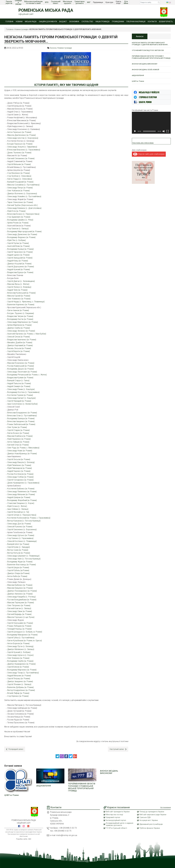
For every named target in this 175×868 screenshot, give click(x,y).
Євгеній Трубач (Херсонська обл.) (23, 205)
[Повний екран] (168, 134)
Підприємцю (98, 2)
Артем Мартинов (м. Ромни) (19, 325)
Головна (9, 22)
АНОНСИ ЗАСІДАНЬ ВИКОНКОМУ (109, 772)
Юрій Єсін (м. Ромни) (16, 211)
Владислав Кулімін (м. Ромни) (20, 378)
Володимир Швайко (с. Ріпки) (20, 220)
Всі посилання (166, 807)
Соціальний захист (56, 2)
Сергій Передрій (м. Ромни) (19, 401)
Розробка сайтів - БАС (24, 839)
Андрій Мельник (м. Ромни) (19, 676)
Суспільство (87, 22)
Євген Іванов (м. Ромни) (18, 310)
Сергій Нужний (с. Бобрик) (19, 652)
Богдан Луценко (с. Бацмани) (21, 313)
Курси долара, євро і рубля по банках (143, 146)
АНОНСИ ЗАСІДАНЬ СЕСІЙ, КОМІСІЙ (146, 72)
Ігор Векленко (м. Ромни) (19, 173)
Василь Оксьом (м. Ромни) (19, 348)
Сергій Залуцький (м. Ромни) (20, 258)
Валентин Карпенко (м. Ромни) (21, 305)
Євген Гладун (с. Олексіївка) (20, 179)
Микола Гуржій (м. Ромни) (19, 296)
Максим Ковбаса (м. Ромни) (20, 436)
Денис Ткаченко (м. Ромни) (19, 153)
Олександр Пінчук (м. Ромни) (20, 188)
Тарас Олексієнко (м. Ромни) (20, 202)
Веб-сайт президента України (118, 811)
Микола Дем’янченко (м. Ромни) (22, 135)
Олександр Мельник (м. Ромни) (21, 494)
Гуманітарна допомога (80, 2)
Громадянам (118, 22)
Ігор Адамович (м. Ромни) (19, 217)
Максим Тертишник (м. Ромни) (21, 603)
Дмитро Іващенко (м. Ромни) (20, 681)
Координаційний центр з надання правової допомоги (120, 824)
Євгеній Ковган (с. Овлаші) (19, 608)
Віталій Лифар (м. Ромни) (18, 693)
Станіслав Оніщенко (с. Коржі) (21, 503)
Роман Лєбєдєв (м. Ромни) (19, 626)
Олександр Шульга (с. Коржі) (20, 655)
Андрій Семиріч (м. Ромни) (19, 386)
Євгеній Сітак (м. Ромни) (18, 445)
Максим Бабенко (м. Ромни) (20, 585)
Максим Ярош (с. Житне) (18, 284)
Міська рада (31, 22)
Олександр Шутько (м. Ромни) (21, 535)
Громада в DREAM (18, 2)
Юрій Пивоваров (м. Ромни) (20, 468)
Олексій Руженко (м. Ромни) (20, 527)
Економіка (74, 22)
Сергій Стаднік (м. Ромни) (18, 430)
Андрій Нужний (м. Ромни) (19, 269)
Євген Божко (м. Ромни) (18, 433)
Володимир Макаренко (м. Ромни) (22, 635)
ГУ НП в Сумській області (117, 828)
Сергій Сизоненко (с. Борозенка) (22, 530)
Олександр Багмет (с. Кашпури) (21, 398)
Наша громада (103, 22)
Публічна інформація (136, 22)
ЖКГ (89, 2)
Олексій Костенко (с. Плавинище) (22, 541)
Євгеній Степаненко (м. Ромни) (21, 158)
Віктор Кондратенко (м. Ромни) (21, 690)
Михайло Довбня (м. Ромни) (20, 343)
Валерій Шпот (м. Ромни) (18, 544)
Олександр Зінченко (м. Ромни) (21, 331)
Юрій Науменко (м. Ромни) (19, 439)
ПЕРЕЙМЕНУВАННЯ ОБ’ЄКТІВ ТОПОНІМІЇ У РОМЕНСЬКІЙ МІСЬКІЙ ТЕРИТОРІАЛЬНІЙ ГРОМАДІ (82, 787)
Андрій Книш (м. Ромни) (18, 261)
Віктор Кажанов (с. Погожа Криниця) (24, 521)
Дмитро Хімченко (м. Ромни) (20, 594)
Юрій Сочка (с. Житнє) (17, 506)
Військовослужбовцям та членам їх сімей (34, 2)
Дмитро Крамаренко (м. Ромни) (21, 664)
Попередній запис (15, 749)
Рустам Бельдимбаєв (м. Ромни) (22, 600)
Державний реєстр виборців (152, 824)
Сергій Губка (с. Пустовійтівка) (21, 638)
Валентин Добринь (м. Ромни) (20, 687)
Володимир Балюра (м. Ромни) (21, 418)
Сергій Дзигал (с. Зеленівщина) (21, 281)
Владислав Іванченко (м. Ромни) (22, 340)
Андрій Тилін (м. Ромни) (17, 290)
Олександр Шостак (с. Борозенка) (23, 138)
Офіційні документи (48, 22)
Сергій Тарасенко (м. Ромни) (20, 252)
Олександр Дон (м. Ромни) (19, 524)
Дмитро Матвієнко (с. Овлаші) (21, 649)
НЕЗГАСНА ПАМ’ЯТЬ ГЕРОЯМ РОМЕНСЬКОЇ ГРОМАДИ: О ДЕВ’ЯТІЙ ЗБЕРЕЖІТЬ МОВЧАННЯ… (151, 44)
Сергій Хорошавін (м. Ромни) (20, 623)
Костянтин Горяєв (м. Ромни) (20, 395)
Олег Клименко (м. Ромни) (19, 299)
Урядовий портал (113, 817)
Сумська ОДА (145, 817)
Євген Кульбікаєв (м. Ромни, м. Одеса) (25, 641)
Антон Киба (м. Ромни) (17, 576)
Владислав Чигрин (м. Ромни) (20, 316)
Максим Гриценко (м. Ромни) (20, 588)
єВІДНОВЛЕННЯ (44, 785)
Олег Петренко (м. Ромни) (19, 605)
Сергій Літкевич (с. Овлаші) (19, 684)
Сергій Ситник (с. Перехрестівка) (22, 515)
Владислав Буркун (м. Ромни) (20, 272)
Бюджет (63, 22)
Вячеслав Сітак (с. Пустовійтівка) (22, 416)
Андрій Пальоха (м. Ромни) (19, 383)
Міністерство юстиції (115, 814)
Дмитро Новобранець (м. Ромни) (22, 454)
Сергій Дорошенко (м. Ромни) (21, 267)
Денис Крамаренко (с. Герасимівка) (23, 483)
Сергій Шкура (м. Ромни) (18, 567)
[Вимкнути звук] (164, 134)
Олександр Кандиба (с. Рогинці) (21, 597)
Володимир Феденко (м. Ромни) (21, 237)
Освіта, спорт (119, 2)
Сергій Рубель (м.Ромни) (18, 570)
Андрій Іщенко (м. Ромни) (18, 255)
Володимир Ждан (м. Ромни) (20, 562)
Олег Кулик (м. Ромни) (17, 427)
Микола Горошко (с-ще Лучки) (21, 617)
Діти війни (126, 2)
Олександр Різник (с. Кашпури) (21, 389)
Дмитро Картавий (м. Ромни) (20, 345)
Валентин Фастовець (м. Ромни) (22, 565)
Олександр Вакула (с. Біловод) (21, 462)
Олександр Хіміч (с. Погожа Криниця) (24, 559)
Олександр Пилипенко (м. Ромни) (22, 492)
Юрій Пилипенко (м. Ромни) (19, 465)
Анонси (53, 48)
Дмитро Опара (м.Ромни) (18, 573)
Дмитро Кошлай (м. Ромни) (19, 264)
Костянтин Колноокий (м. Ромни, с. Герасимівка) (29, 518)
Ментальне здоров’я (68, 2)
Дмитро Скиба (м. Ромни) (19, 328)
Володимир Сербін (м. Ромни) (20, 661)
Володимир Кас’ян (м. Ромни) (20, 319)
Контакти (152, 22)
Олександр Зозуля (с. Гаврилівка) (22, 147)
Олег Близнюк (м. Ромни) (18, 658)
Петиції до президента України (152, 811)
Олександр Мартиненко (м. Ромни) (23, 322)
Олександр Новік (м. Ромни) (20, 451)
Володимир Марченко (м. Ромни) (22, 670)
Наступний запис (118, 749)
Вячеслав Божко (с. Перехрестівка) (23, 214)
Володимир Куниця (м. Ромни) (20, 249)
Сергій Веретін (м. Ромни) (19, 351)
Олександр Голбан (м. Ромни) (20, 477)
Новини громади (21, 29)
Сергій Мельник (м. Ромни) (19, 164)
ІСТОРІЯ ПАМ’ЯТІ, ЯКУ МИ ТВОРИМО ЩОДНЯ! (66, 85)
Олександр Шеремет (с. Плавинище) (23, 556)
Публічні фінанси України (150, 828)
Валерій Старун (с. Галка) (18, 380)
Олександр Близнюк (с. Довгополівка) (24, 208)
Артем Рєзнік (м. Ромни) (18, 223)
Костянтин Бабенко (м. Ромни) (21, 489)
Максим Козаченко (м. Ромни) (21, 363)
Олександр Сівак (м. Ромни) (20, 611)
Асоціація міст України (149, 820)
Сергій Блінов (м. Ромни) (18, 667)
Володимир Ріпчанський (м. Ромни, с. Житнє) (27, 375)
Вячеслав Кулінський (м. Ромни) (21, 293)
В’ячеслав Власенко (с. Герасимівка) (24, 150)
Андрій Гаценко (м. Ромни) (19, 471)
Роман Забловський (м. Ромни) (21, 424)
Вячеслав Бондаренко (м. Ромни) (22, 413)
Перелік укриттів (9, 2)
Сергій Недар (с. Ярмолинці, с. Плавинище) (26, 302)
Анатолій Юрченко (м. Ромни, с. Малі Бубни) (27, 334)
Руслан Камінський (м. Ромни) (21, 366)
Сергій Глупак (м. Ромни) (18, 243)
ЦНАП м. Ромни (11, 795)
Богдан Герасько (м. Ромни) (20, 144)
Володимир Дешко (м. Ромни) (21, 369)
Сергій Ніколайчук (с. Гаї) (18, 512)
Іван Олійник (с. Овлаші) (18, 509)
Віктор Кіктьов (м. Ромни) (19, 553)
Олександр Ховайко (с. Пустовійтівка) (24, 196)
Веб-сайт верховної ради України (153, 814)
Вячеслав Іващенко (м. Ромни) (21, 421)
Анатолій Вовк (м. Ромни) (18, 246)
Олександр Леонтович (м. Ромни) (22, 372)
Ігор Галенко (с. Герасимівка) (20, 538)
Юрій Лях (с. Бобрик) (17, 240)
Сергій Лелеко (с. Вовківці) (19, 287)
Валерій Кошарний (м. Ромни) (20, 182)
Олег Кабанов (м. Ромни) (18, 191)
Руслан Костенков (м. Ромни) (20, 474)
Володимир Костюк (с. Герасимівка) (23, 392)
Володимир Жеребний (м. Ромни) (22, 500)
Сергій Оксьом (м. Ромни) (19, 459)
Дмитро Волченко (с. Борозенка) (22, 194)
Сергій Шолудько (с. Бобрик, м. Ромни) (25, 632)
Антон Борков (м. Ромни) (18, 643)
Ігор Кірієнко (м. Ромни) (18, 696)
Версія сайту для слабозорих (149, 157)
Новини (19, 22)
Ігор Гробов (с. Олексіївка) (19, 176)
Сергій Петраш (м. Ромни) (19, 679)
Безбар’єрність (166, 22)
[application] (151, 126)
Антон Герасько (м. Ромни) (19, 132)
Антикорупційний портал (116, 820)
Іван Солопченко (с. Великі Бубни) (22, 404)
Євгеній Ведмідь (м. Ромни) (19, 614)
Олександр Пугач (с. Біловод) (20, 646)
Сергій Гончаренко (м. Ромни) (20, 480)
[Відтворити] (135, 134)
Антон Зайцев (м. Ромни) (18, 442)
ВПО (47, 2)
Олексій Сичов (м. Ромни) (19, 337)
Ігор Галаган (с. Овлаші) (18, 229)
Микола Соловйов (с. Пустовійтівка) (23, 185)
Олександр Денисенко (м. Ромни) (22, 234)
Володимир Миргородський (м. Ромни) (24, 231)
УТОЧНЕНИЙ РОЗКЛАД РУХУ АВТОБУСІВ (148, 50)
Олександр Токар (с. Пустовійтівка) (23, 673)
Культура (110, 2)
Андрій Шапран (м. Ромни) (19, 497)
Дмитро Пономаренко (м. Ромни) (22, 591)
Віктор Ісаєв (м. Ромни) (18, 550)
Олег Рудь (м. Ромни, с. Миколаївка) (23, 448)
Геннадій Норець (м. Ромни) (20, 629)
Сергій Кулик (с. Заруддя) (19, 547)
